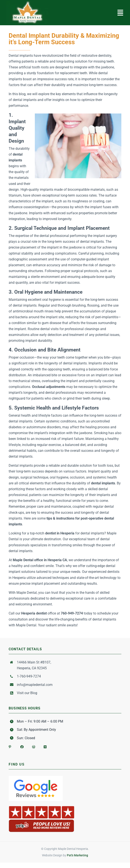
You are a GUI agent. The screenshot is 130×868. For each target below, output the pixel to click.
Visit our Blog (27, 693)
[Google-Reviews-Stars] (36, 777)
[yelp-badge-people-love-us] (42, 807)
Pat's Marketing (77, 855)
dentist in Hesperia (60, 533)
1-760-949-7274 (29, 676)
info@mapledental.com (35, 685)
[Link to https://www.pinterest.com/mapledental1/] (10, 745)
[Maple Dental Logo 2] (27, 3)
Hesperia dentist (34, 613)
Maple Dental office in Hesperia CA (40, 560)
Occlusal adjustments (49, 387)
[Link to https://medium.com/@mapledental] (46, 745)
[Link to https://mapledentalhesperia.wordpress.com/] (34, 745)
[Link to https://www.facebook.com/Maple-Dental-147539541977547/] (22, 745)
